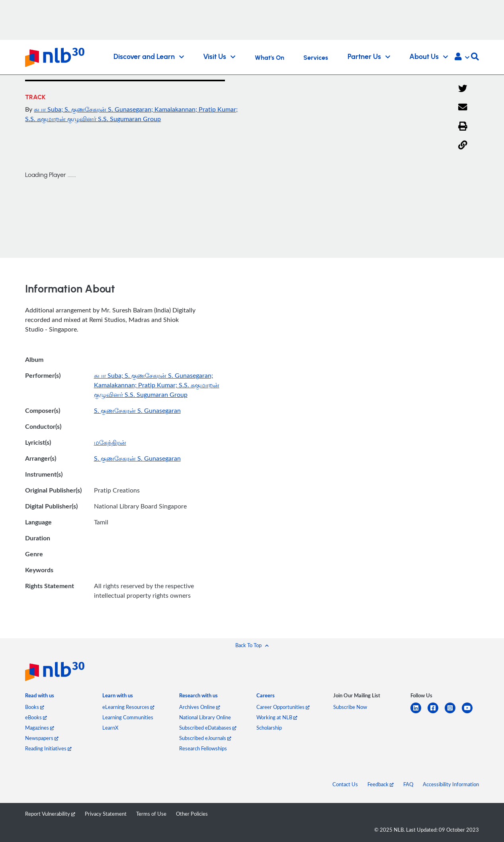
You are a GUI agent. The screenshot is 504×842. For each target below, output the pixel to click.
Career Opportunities (283, 707)
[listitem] (40, 697)
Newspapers (42, 738)
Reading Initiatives (48, 748)
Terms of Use (151, 814)
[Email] (463, 108)
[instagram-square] (453, 713)
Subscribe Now (350, 707)
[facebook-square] (436, 713)
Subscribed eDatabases (208, 728)
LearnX (110, 728)
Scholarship (269, 728)
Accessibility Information (451, 784)
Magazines (40, 728)
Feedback (381, 784)
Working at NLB (277, 717)
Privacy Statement (106, 814)
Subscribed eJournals (205, 738)
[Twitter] (463, 89)
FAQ (408, 784)
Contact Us (345, 784)
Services (316, 58)
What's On (270, 58)
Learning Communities (128, 717)
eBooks (36, 717)
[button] (462, 57)
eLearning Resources (128, 707)
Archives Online (200, 707)
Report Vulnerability (50, 814)
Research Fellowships (203, 748)
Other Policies (192, 814)
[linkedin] (419, 713)
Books (35, 707)
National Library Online (205, 717)
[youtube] (470, 713)
